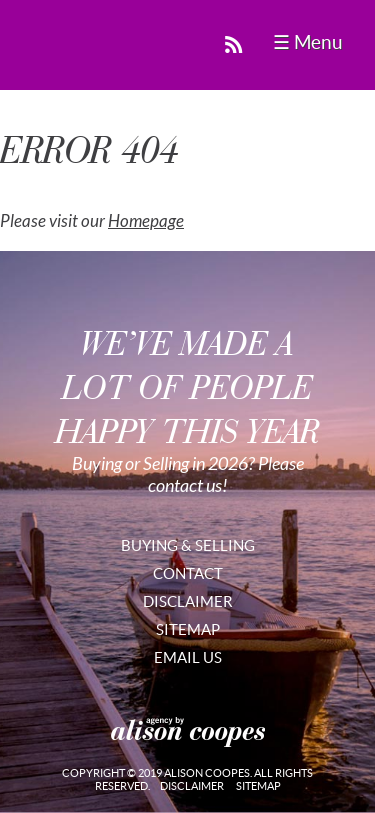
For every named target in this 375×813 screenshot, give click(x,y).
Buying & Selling (188, 545)
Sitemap (188, 629)
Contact (188, 573)
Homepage (146, 221)
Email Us (188, 657)
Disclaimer (188, 601)
